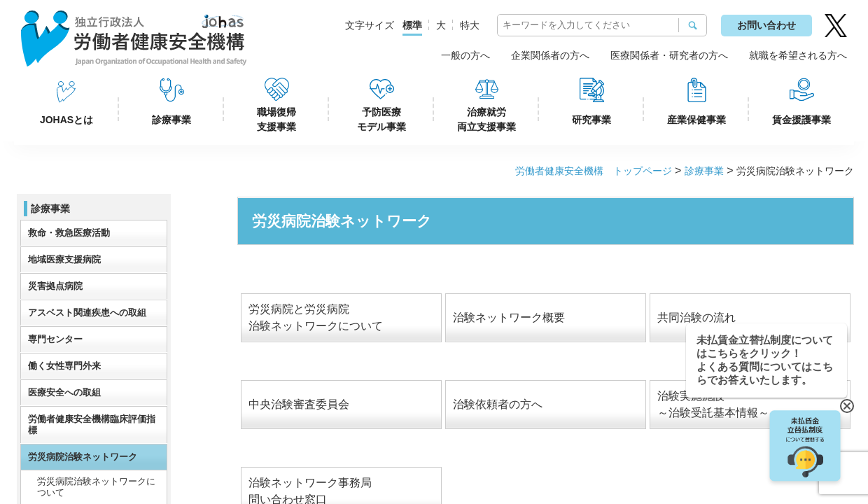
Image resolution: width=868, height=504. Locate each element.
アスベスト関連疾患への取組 (87, 313)
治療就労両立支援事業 (486, 119)
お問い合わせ (766, 25)
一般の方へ (465, 55)
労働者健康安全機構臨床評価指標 (92, 425)
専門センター (55, 339)
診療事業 (171, 120)
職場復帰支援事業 (276, 119)
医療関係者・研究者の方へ (669, 55)
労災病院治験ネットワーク (83, 457)
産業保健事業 (696, 120)
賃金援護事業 (801, 120)
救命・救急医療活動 (69, 233)
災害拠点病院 (55, 286)
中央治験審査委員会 (299, 404)
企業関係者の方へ (550, 55)
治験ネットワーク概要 (509, 317)
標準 (412, 25)
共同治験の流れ (696, 317)
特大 (470, 25)
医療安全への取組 (64, 392)
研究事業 (591, 120)
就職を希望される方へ (798, 55)
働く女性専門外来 (64, 366)
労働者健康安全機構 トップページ (594, 171)
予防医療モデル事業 (381, 119)
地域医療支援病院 (64, 259)
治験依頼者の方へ (498, 404)
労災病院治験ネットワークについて (96, 487)
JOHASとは (66, 120)
